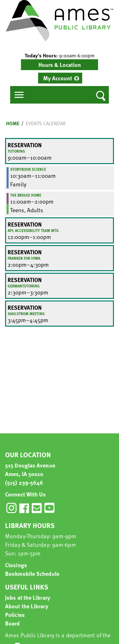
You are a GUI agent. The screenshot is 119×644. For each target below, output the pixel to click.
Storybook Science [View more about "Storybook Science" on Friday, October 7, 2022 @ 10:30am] (28, 169)
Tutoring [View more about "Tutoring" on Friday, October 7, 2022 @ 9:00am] (16, 151)
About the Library (27, 606)
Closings (16, 565)
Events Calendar (46, 123)
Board (13, 623)
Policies (15, 615)
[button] (60, 55)
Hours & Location (60, 65)
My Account (58, 78)
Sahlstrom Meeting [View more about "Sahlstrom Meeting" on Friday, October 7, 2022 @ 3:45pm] (26, 314)
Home (13, 123)
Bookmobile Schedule (32, 573)
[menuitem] (60, 78)
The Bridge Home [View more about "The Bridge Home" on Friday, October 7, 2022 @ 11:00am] (26, 195)
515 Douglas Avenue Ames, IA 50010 (30, 469)
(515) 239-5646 (24, 482)
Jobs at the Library (28, 597)
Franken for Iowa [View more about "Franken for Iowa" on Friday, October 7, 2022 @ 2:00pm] (24, 258)
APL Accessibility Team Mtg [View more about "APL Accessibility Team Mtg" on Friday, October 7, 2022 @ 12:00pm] (33, 230)
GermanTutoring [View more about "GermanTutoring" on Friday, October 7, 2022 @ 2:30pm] (24, 286)
